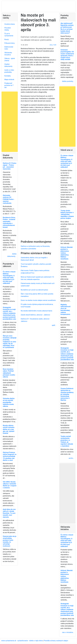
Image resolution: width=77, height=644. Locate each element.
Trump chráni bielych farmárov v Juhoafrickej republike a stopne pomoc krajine (67, 214)
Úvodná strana (10, 24)
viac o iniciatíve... (68, 632)
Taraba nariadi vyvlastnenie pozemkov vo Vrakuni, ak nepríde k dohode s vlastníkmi (67, 441)
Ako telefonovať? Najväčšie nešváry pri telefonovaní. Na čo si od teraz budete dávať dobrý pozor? (67, 28)
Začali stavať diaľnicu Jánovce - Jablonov (35, 315)
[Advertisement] (38, 176)
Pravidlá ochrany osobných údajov (56, 641)
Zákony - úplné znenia (10, 60)
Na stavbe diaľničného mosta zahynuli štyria (36, 311)
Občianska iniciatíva (8, 54)
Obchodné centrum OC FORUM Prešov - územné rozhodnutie (9, 199)
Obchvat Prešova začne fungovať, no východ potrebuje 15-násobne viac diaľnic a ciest (10, 456)
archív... (71, 458)
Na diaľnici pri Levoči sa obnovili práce (34, 290)
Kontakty (8, 76)
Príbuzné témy (10, 43)
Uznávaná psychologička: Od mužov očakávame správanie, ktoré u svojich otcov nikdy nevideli (67, 55)
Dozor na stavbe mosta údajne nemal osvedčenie (38, 300)
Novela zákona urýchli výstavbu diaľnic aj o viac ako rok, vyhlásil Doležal (9, 429)
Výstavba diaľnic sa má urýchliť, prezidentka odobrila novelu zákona (9, 402)
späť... (54, 325)
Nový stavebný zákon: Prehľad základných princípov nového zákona (9, 373)
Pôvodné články (8, 29)
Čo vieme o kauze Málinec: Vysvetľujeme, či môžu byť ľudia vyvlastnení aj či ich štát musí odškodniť (9, 277)
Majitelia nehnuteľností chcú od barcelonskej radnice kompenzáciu (66, 309)
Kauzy (7, 39)
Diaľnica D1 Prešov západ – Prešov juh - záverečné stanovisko (10, 166)
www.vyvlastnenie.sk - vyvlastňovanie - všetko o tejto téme (22, 641)
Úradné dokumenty (8, 65)
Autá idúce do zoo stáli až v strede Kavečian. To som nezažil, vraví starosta (9, 513)
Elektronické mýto (9, 48)
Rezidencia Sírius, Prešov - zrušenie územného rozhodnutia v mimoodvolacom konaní (9, 222)
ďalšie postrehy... (68, 81)
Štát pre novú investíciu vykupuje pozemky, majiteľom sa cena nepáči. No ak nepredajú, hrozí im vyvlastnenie (10, 342)
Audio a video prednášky (9, 71)
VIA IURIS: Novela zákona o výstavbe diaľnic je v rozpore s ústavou (10, 485)
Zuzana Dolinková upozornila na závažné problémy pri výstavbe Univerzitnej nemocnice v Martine (67, 394)
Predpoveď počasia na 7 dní (9, 85)
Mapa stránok (9, 79)
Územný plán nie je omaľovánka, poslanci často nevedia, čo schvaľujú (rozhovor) (10, 541)
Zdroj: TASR (53, 45)
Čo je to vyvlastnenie (9, 35)
